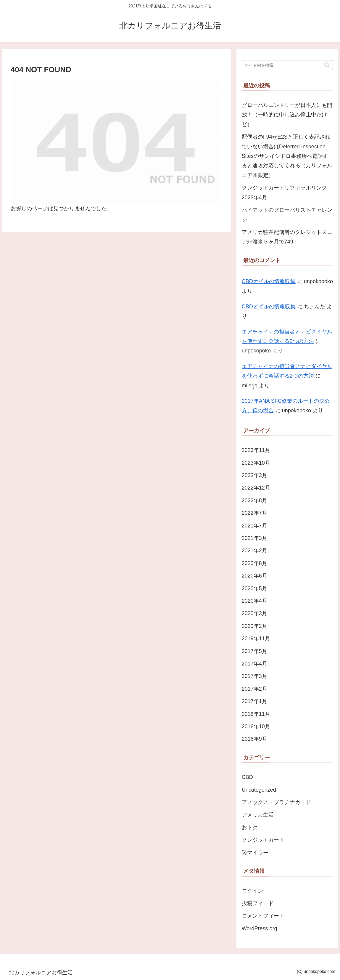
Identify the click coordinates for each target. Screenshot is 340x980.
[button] (327, 65)
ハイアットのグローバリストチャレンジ (287, 215)
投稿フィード (258, 903)
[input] (287, 65)
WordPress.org (260, 928)
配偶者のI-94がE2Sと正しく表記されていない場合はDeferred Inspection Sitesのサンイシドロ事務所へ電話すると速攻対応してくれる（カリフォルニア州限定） (287, 156)
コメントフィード (263, 916)
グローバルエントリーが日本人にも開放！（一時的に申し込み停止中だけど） (287, 115)
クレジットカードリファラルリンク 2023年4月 (284, 193)
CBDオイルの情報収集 (269, 281)
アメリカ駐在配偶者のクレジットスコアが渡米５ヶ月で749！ (287, 237)
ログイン (252, 891)
